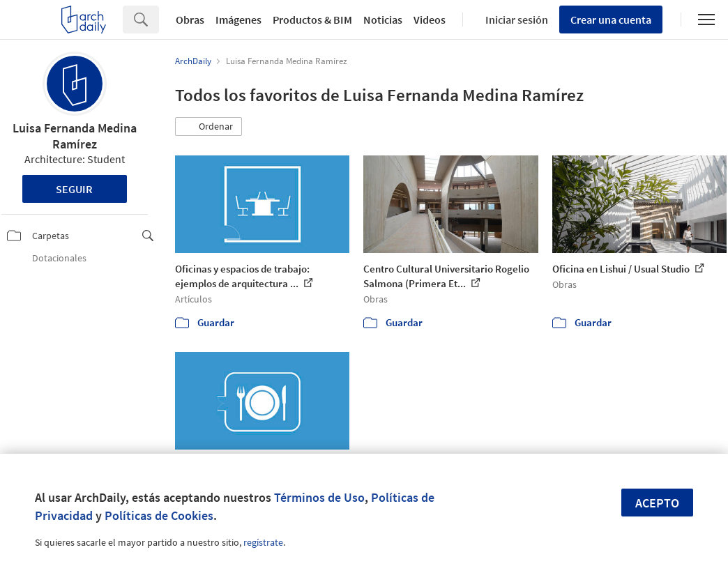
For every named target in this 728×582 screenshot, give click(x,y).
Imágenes (238, 20)
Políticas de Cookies (159, 515)
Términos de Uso (319, 497)
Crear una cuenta (611, 20)
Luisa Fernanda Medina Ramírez (75, 136)
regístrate (263, 542)
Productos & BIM (312, 20)
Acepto (657, 503)
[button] (208, 127)
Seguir (74, 189)
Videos (430, 20)
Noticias (383, 20)
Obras (190, 20)
